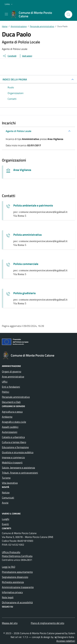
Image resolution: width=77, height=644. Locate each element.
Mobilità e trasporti (12, 462)
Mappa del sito (10, 623)
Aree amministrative (13, 377)
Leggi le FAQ (9, 567)
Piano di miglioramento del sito (47, 623)
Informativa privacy (12, 592)
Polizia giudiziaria (24, 293)
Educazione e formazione (15, 447)
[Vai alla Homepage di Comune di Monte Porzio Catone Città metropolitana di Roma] (36, 14)
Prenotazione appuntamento (17, 572)
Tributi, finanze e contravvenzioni (20, 473)
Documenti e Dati (11, 402)
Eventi (5, 524)
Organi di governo (12, 371)
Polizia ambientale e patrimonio (33, 206)
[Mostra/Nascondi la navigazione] (6, 14)
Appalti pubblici (10, 427)
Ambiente (7, 417)
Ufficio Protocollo (11, 552)
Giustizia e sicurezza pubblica (18, 452)
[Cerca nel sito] (68, 14)
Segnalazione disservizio (15, 577)
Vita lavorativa (10, 483)
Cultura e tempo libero (14, 442)
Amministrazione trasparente (18, 587)
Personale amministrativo (16, 397)
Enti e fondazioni (11, 387)
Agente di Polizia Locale (18, 131)
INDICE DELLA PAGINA (15, 79)
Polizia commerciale (26, 264)
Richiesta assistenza (13, 582)
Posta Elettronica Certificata (17, 556)
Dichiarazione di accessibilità (17, 602)
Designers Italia (64, 637)
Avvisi (5, 503)
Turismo (6, 478)
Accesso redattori (66, 641)
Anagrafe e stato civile (14, 422)
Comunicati (8, 498)
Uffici (5, 382)
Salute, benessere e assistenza (18, 468)
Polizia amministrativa (27, 235)
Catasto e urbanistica (13, 437)
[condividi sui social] (9, 56)
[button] (9, 4)
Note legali (8, 597)
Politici (6, 392)
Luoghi (6, 519)
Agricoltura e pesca (12, 412)
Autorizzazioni (10, 432)
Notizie (6, 492)
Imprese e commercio (13, 457)
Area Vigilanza (22, 170)
